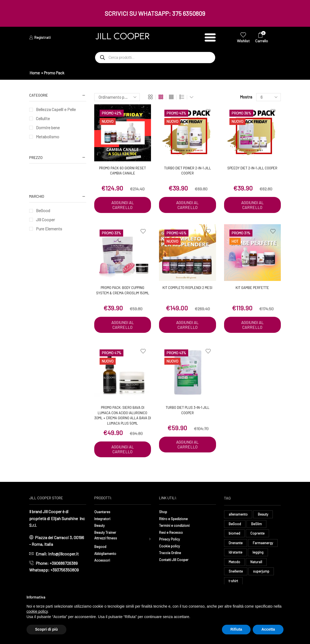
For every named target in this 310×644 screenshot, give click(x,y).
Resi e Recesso (173, 533)
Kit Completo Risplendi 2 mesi (187, 288)
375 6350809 (189, 13)
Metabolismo (48, 137)
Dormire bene (48, 127)
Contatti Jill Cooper (176, 561)
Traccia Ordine (172, 554)
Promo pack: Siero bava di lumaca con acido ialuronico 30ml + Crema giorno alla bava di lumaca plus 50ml (123, 416)
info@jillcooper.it (63, 555)
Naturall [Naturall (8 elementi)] (258, 566)
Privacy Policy (172, 540)
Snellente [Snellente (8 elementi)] (236, 576)
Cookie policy (171, 547)
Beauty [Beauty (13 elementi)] (264, 516)
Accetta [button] (268, 629)
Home (35, 73)
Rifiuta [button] (236, 629)
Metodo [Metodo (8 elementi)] (235, 566)
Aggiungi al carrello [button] (123, 205)
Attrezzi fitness (108, 540)
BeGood (43, 210)
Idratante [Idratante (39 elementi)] (236, 556)
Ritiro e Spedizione (176, 520)
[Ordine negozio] (117, 97)
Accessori (103, 562)
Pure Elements (49, 229)
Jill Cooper (45, 220)
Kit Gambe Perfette (252, 288)
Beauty (101, 526)
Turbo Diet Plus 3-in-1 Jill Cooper (188, 411)
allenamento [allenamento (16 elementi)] (239, 516)
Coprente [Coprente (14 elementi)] (258, 536)
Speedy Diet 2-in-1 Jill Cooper (252, 168)
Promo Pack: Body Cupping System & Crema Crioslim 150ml (123, 291)
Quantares (103, 513)
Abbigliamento (107, 556)
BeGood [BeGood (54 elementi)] (235, 526)
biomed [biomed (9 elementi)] (235, 536)
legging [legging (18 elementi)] (260, 556)
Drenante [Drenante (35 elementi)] (236, 546)
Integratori (104, 520)
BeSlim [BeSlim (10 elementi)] (257, 526)
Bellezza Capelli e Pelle (56, 109)
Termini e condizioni (177, 526)
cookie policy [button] (37, 611)
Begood (101, 549)
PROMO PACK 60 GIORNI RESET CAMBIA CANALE (122, 171)
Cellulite (43, 118)
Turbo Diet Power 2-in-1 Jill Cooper (188, 171)
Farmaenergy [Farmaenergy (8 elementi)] (264, 546)
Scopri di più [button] (46, 629)
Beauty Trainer (107, 533)
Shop (164, 513)
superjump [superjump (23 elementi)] (262, 576)
